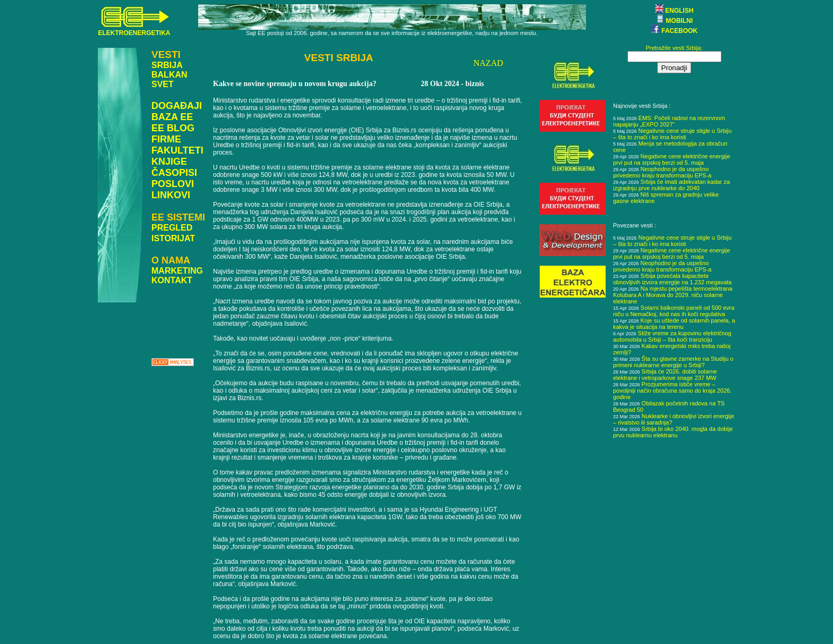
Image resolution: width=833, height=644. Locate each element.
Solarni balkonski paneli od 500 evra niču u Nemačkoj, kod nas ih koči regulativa (674, 311)
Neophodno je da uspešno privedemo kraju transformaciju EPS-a (662, 172)
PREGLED (172, 228)
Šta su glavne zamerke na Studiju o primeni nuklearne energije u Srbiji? (673, 362)
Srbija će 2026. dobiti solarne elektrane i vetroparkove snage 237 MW (665, 375)
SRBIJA (167, 65)
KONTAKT (172, 280)
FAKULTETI (177, 150)
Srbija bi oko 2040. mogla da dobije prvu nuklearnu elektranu (673, 432)
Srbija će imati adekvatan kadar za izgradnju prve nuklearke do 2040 (671, 185)
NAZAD (488, 63)
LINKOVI (171, 195)
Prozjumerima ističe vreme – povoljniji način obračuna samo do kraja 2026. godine (672, 391)
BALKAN (169, 75)
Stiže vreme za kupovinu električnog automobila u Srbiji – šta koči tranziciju (672, 336)
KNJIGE (169, 162)
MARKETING (177, 271)
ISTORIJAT (173, 238)
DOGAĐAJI (177, 106)
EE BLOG (173, 128)
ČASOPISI (174, 173)
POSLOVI (173, 184)
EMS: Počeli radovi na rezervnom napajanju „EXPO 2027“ (669, 121)
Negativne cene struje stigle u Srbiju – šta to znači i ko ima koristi (672, 134)
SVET (163, 84)
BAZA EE (172, 117)
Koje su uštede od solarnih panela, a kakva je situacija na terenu (674, 324)
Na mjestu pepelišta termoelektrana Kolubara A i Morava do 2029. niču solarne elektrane (673, 295)
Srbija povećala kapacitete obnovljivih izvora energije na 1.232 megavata (672, 279)
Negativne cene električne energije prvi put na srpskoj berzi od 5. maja (671, 159)
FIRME (166, 139)
